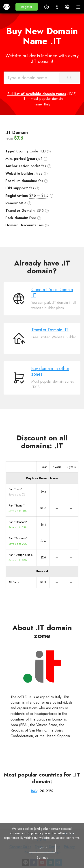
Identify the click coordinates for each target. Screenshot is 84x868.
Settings (42, 857)
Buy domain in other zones (50, 371)
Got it (42, 848)
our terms (73, 838)
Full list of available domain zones (37, 94)
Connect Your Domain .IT (52, 292)
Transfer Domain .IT (50, 330)
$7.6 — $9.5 (39, 195)
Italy (34, 791)
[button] (27, 7)
